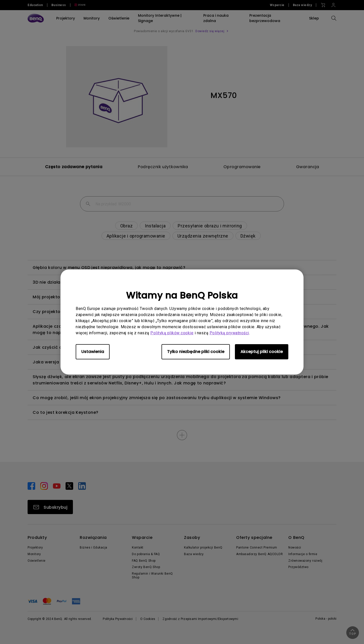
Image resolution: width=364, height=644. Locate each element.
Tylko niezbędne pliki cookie (196, 352)
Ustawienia (93, 352)
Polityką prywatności (229, 333)
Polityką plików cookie (172, 333)
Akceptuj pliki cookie (262, 352)
